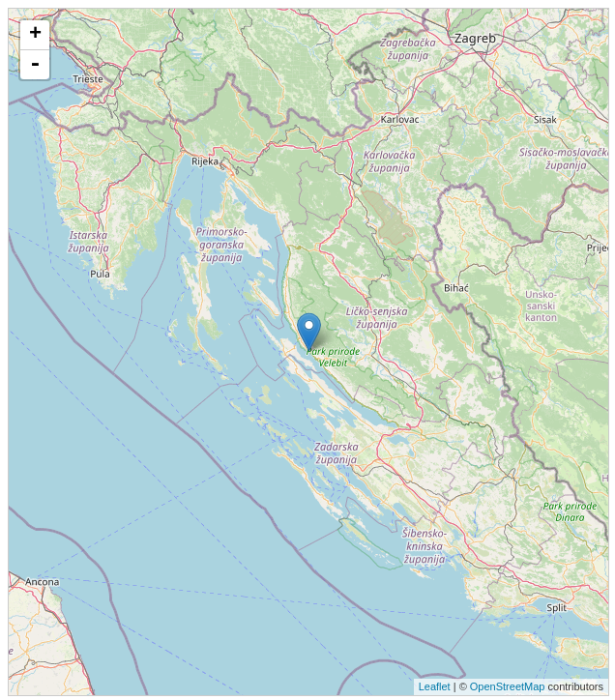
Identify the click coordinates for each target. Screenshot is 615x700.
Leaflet (435, 686)
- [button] (35, 65)
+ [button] (35, 35)
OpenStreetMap (508, 686)
